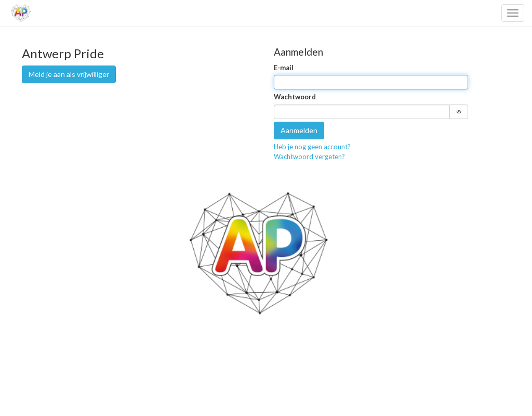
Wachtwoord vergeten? (309, 157)
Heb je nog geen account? (312, 147)
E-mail (284, 68)
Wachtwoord (295, 97)
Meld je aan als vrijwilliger (69, 74)
